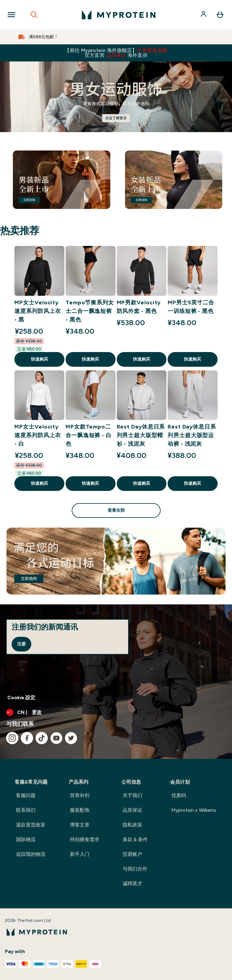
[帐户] (204, 15)
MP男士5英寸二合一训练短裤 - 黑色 (191, 307)
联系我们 (26, 810)
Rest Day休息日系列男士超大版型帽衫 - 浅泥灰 (141, 435)
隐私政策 (132, 825)
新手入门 (80, 854)
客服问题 (26, 795)
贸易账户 (132, 854)
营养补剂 (80, 795)
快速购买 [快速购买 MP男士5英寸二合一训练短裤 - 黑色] (192, 359)
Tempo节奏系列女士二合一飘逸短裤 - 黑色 (90, 311)
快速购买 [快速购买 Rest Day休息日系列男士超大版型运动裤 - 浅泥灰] (192, 483)
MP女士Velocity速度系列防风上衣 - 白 (38, 435)
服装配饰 (80, 810)
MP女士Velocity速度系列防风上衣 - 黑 (38, 311)
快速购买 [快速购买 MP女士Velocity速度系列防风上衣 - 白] (40, 483)
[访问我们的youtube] (56, 738)
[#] (116, 97)
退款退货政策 (31, 825)
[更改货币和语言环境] (116, 712)
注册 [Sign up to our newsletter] (21, 644)
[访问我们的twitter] (71, 738)
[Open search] (34, 15)
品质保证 (132, 810)
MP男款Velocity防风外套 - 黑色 (139, 307)
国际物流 (26, 839)
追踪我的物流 (31, 854)
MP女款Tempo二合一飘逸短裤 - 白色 (89, 435)
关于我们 (132, 795)
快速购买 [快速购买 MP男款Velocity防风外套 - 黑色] (142, 359)
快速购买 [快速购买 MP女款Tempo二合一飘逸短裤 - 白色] (90, 483)
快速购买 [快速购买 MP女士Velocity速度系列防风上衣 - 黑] (40, 359)
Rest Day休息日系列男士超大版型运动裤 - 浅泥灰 (192, 435)
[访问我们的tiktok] (42, 738)
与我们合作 (135, 869)
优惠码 (179, 795)
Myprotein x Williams (194, 810)
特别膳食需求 (85, 839)
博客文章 (80, 825)
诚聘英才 (132, 883)
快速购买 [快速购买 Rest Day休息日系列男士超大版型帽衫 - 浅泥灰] (142, 483)
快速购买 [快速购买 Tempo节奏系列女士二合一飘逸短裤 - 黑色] (90, 359)
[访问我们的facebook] (27, 738)
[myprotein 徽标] (119, 15)
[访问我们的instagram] (12, 738)
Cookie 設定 (21, 698)
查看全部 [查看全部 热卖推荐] (116, 510)
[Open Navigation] (11, 15)
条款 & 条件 (135, 839)
